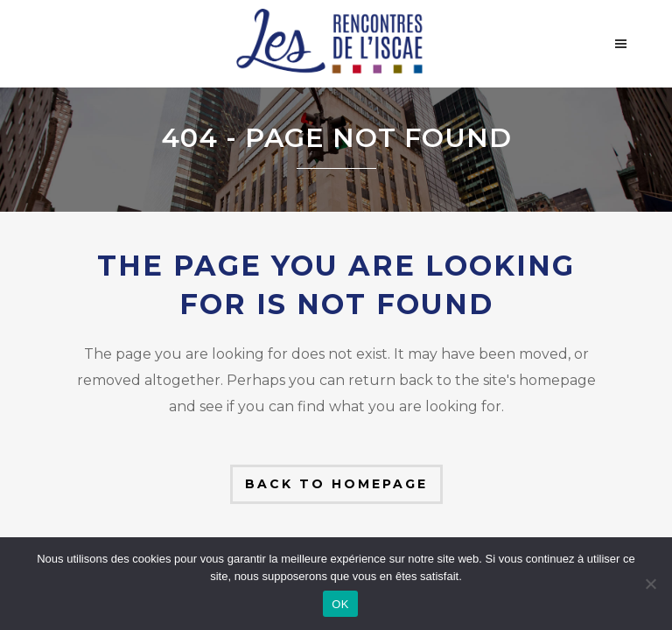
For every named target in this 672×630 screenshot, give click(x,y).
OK (340, 604)
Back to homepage (336, 484)
